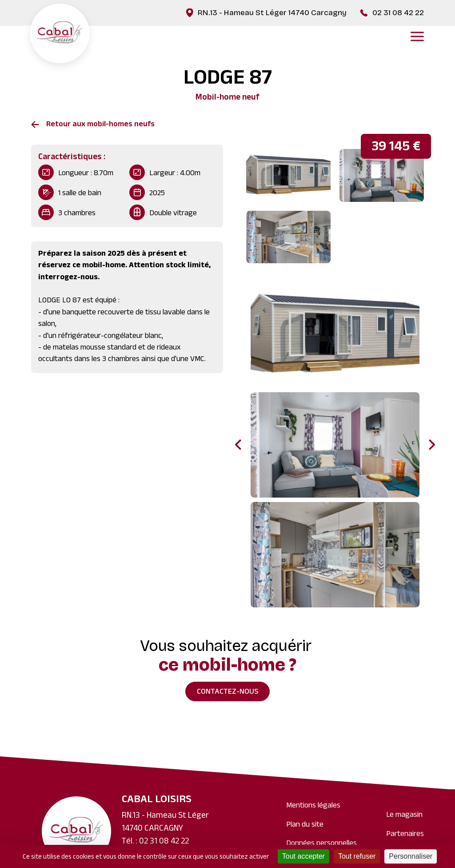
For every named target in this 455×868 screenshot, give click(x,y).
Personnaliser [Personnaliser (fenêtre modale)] (411, 856)
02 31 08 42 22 (398, 13)
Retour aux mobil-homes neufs (100, 125)
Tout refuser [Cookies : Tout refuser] (357, 856)
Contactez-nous (227, 692)
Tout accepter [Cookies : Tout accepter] (303, 856)
